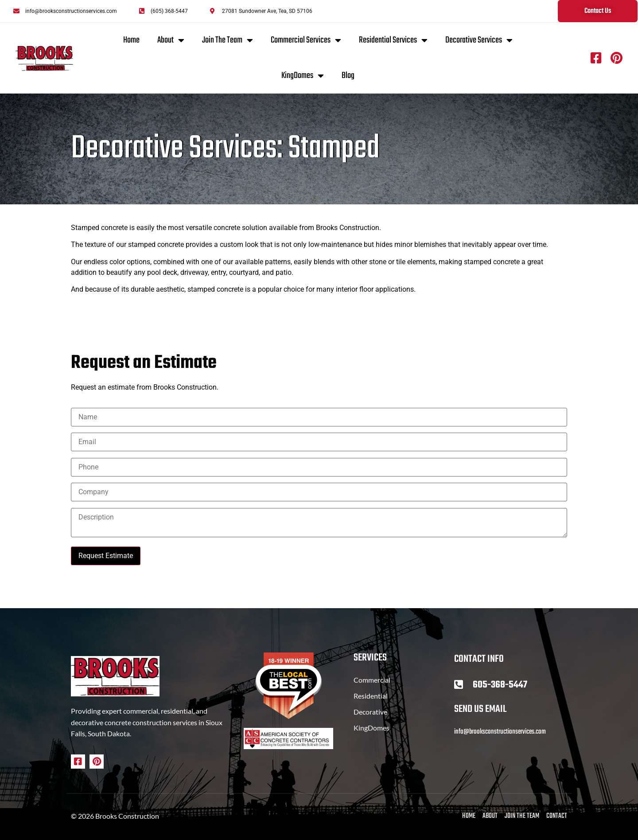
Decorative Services (479, 40)
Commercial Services (306, 40)
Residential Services (393, 40)
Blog (348, 76)
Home (131, 40)
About (171, 40)
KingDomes (303, 76)
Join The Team (228, 40)
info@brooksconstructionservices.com (500, 732)
